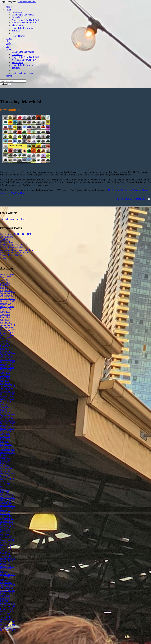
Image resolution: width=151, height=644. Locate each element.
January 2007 (6, 333)
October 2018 (6, 588)
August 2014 (6, 516)
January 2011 (6, 455)
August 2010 (6, 444)
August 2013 (6, 503)
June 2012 (5, 490)
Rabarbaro (17, 12)
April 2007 (5, 341)
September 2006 (8, 325)
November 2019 (8, 606)
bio (7, 47)
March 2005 (6, 277)
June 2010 (5, 439)
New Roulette (6, 237)
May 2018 (5, 580)
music (9, 7)
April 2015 (5, 529)
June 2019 (5, 598)
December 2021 (8, 625)
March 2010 (6, 431)
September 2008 (8, 386)
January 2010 (6, 426)
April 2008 (5, 373)
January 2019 (6, 593)
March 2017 (6, 569)
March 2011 (6, 458)
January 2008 (6, 365)
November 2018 (8, 590)
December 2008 (8, 394)
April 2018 (5, 577)
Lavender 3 (17, 17)
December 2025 (8, 630)
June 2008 (5, 378)
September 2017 (8, 574)
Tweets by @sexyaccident (12, 219)
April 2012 (5, 484)
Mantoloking (18, 25)
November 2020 (8, 622)
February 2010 (7, 429)
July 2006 (5, 320)
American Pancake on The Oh (14, 253)
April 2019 (5, 596)
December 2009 (8, 423)
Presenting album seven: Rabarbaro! (17, 250)
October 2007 (6, 357)
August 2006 (6, 322)
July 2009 (5, 410)
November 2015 (8, 540)
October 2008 (6, 389)
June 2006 (5, 317)
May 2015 (5, 532)
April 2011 (5, 460)
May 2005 (5, 283)
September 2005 (8, 293)
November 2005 (8, 298)
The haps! (5, 239)
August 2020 (6, 617)
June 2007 (5, 346)
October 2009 (6, 418)
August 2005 (6, 291)
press (8, 49)
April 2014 (5, 513)
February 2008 (7, 367)
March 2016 (6, 548)
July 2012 (5, 492)
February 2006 (7, 306)
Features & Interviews (22, 73)
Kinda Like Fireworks (22, 28)
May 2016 (5, 551)
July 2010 (5, 442)
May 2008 (5, 375)
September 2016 (8, 559)
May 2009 (5, 407)
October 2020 (6, 620)
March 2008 (6, 370)
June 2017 (5, 572)
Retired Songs (18, 36)
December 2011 (7, 474)
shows (9, 39)
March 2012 (6, 482)
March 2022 (6, 628)
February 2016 (7, 545)
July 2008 (5, 381)
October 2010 (6, 447)
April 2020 (5, 614)
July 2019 (5, 601)
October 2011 (6, 471)
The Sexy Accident (27, 1)
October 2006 (6, 328)
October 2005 (6, 296)
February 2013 (7, 500)
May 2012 (5, 487)
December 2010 (8, 452)
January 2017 (6, 564)
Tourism (16, 31)
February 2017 (7, 567)
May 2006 (5, 314)
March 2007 (6, 338)
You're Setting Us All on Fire (14, 245)
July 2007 (5, 349)
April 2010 (5, 434)
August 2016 (6, 556)
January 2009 (6, 397)
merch (9, 76)
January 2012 (6, 476)
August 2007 (6, 352)
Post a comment (125, 199)
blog (8, 41)
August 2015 (6, 537)
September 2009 (8, 415)
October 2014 (6, 521)
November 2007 (8, 360)
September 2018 (8, 585)
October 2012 (6, 495)
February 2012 (7, 479)
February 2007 (7, 336)
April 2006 (5, 312)
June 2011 (5, 463)
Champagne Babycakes (23, 15)
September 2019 (8, 604)
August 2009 (6, 413)
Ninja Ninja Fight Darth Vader (26, 20)
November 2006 (8, 330)
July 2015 (5, 535)
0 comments (140, 199)
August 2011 (6, 468)
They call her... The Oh (11, 255)
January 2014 (6, 511)
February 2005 (7, 275)
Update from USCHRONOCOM (15, 234)
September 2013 (8, 505)
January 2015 (6, 524)
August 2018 (6, 582)
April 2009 (5, 405)
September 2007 (8, 354)
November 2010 (8, 450)
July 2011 (5, 466)
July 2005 (5, 288)
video (9, 44)
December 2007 (8, 362)
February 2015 (7, 527)
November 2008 (8, 391)
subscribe (5, 84)
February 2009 (7, 399)
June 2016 (5, 553)
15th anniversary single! (11, 247)
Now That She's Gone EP (24, 23)
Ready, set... (6, 258)
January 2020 (6, 609)
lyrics (9, 9)
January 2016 (6, 543)
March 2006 (6, 309)
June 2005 (5, 285)
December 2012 (8, 498)
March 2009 (6, 402)
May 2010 (5, 436)
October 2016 (6, 561)
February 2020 (7, 612)
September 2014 (8, 519)
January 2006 (6, 304)
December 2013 (8, 508)
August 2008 (6, 383)
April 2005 (5, 280)
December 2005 (8, 301)
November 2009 (8, 421)
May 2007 (5, 344)
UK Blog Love (7, 242)
